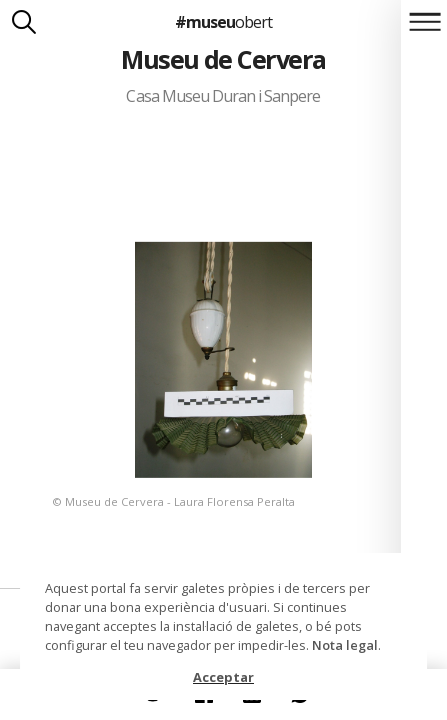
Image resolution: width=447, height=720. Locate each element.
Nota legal (345, 645)
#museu (223, 22)
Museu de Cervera (223, 59)
